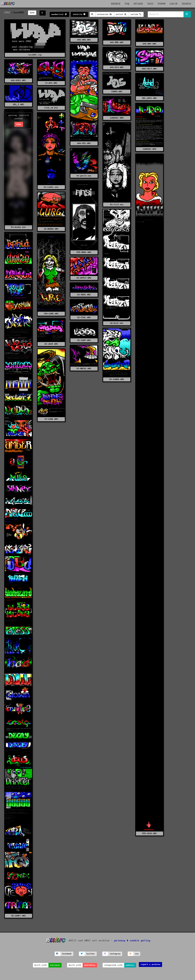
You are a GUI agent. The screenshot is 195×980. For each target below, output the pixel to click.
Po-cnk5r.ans (51, 187)
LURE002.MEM (117, 118)
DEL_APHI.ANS (150, 98)
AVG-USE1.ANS (18, 80)
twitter (91, 954)
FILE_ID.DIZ (51, 108)
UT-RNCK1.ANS (84, 369)
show (19, 124)
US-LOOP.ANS (84, 340)
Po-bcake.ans (18, 227)
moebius (130, 965)
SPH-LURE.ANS (51, 314)
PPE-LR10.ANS (150, 833)
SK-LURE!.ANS (18, 916)
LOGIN (174, 4)
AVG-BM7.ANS (150, 44)
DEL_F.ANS (19, 105)
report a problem (151, 964)
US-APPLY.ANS (84, 278)
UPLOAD (138, 4)
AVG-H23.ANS (117, 67)
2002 (7, 13)
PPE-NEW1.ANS (84, 252)
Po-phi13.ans (84, 176)
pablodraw (90, 965)
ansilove (55, 965)
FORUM (162, 4)
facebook (67, 954)
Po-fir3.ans (117, 205)
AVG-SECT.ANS (150, 69)
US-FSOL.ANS (84, 318)
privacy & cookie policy (132, 940)
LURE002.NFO (150, 149)
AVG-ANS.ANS (84, 40)
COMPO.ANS (117, 92)
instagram (115, 954)
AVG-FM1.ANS (84, 143)
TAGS (150, 4)
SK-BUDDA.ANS (51, 229)
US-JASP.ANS (51, 344)
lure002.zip (35, 55)
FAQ (127, 4)
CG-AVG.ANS (51, 83)
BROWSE (116, 4)
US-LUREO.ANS (117, 379)
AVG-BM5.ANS (117, 42)
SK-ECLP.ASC (117, 323)
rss (137, 954)
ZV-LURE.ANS (51, 419)
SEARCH (186, 4)
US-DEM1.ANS (84, 295)
